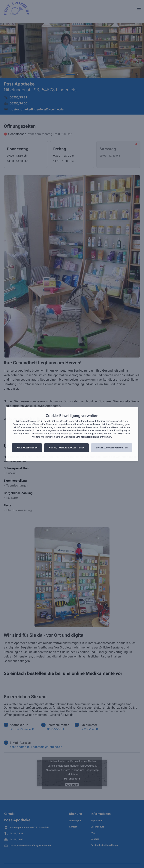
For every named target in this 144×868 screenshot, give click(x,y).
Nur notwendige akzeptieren (67, 448)
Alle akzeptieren (27, 448)
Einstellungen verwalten (112, 448)
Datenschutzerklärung (87, 437)
